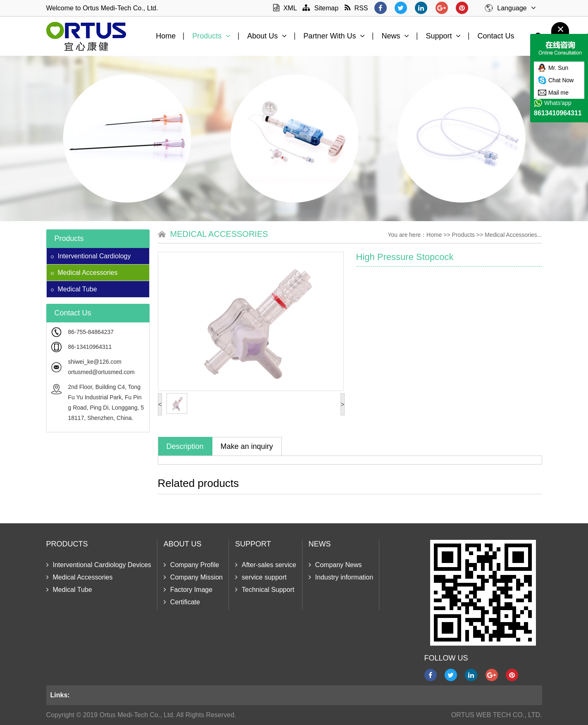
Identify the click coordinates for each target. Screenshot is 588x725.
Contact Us (496, 36)
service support (261, 577)
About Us (267, 36)
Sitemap (320, 8)
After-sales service (266, 565)
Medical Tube (74, 289)
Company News (335, 565)
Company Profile (191, 565)
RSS (356, 8)
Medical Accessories (84, 273)
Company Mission (193, 577)
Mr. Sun (558, 68)
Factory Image (188, 590)
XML (285, 8)
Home (166, 36)
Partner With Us (334, 36)
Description (185, 446)
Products (211, 36)
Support (443, 36)
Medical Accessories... (513, 235)
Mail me (558, 93)
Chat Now (561, 80)
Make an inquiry (247, 446)
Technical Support (265, 590)
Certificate (182, 602)
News (395, 36)
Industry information (341, 577)
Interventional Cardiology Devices (99, 565)
